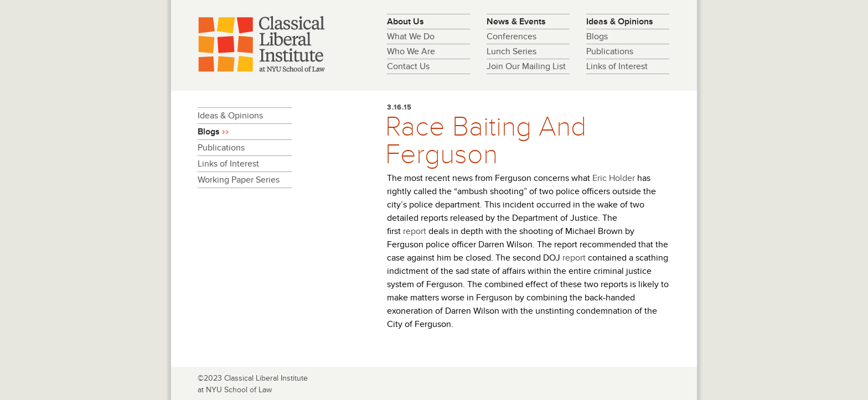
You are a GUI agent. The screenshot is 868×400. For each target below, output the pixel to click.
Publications (610, 51)
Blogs (597, 37)
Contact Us (408, 66)
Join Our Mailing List (526, 66)
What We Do (411, 37)
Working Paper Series (239, 180)
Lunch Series (512, 51)
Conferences (512, 37)
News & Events (516, 22)
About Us (405, 22)
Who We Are (411, 51)
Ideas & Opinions (620, 22)
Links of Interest (617, 66)
